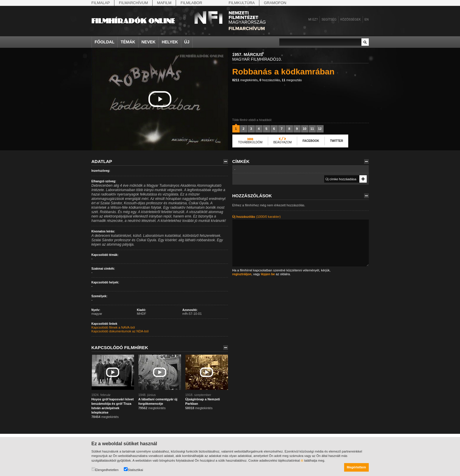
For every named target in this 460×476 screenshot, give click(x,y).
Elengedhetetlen (105, 469)
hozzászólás (270, 80)
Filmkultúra (242, 3)
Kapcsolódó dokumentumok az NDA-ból (120, 331)
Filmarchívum (133, 3)
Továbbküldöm (250, 142)
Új (187, 42)
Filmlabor (191, 3)
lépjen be (268, 274)
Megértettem (356, 467)
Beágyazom (283, 142)
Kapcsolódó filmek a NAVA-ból (113, 327)
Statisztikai (133, 469)
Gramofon (275, 3)
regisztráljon (242, 274)
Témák (128, 42)
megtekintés (245, 80)
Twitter (336, 141)
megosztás (292, 80)
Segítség (329, 19)
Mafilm (164, 3)
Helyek (170, 42)
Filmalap (101, 3)
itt (302, 460)
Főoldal (105, 42)
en (367, 19)
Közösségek (350, 19)
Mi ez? (313, 19)
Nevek (148, 42)
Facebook (311, 141)
